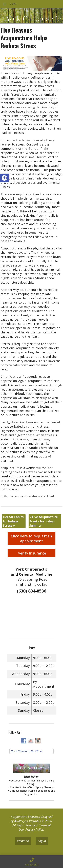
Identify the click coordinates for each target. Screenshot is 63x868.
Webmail (23, 841)
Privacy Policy (34, 829)
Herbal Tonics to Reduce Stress (13, 521)
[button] (4, 178)
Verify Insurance (32, 553)
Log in (42, 841)
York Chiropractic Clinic (27, 751)
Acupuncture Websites (25, 817)
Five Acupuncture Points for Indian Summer (44, 521)
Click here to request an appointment (32, 538)
